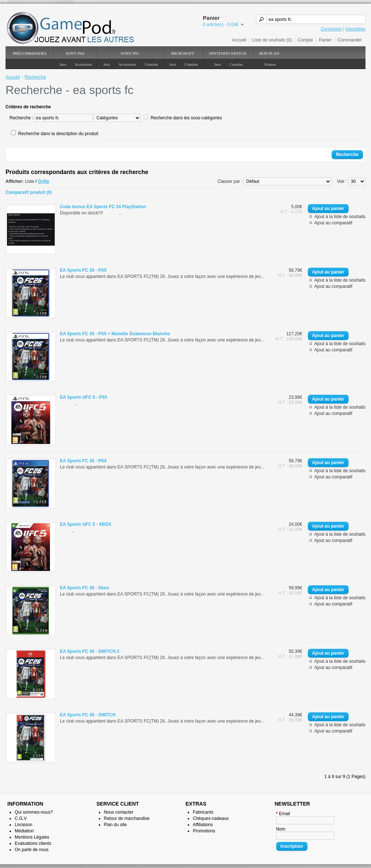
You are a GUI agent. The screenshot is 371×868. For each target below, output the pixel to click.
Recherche (35, 77)
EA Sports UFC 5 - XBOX (86, 524)
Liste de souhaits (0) (272, 40)
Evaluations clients (33, 843)
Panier (325, 40)
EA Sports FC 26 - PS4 (83, 461)
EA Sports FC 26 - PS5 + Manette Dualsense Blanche (115, 334)
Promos (270, 64)
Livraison (24, 825)
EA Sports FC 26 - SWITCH (88, 715)
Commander (350, 40)
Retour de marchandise (127, 818)
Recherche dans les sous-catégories (186, 118)
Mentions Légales (32, 837)
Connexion (331, 29)
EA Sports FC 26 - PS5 (83, 270)
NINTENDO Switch (228, 53)
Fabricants (203, 812)
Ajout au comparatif (333, 223)
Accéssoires (83, 64)
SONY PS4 (75, 53)
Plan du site (116, 825)
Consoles (152, 64)
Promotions (204, 831)
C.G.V (21, 818)
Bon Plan (269, 53)
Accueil (239, 40)
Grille (44, 181)
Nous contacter (119, 812)
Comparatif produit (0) (29, 192)
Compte (305, 40)
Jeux (63, 64)
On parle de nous (32, 850)
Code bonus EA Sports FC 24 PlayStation (103, 207)
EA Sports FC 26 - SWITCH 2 (90, 651)
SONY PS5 (130, 53)
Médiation (24, 831)
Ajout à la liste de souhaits (340, 217)
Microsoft (183, 53)
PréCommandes (30, 53)
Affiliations (203, 825)
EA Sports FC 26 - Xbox (84, 588)
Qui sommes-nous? (34, 812)
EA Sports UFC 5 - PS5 (84, 397)
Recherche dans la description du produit (58, 134)
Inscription (355, 29)
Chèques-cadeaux (211, 818)
